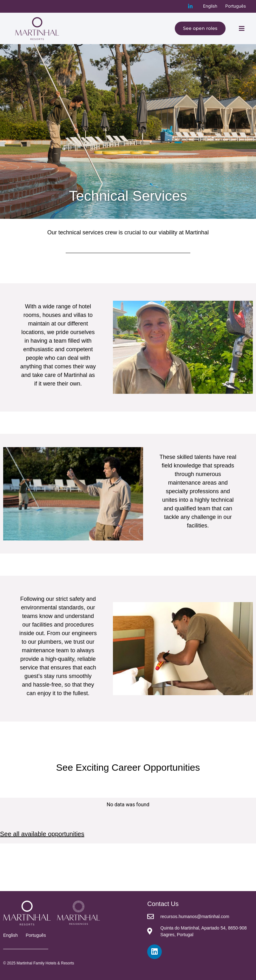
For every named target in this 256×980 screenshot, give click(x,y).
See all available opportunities (42, 834)
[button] (242, 29)
